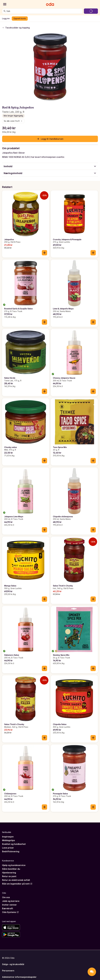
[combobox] (44, 11)
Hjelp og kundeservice (14, 865)
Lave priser (8, 848)
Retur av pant (9, 876)
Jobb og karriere (11, 901)
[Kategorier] (5, 4)
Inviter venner (9, 905)
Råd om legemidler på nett (17, 884)
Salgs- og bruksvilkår (13, 964)
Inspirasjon (8, 837)
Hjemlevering (9, 873)
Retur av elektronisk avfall (16, 880)
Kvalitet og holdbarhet (14, 844)
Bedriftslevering (11, 851)
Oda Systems (10, 912)
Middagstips (9, 840)
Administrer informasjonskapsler (19, 977)
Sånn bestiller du (11, 869)
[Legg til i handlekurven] (44, 253)
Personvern (8, 971)
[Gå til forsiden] (50, 4)
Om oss (6, 897)
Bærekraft (8, 908)
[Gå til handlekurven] (91, 11)
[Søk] (5, 11)
